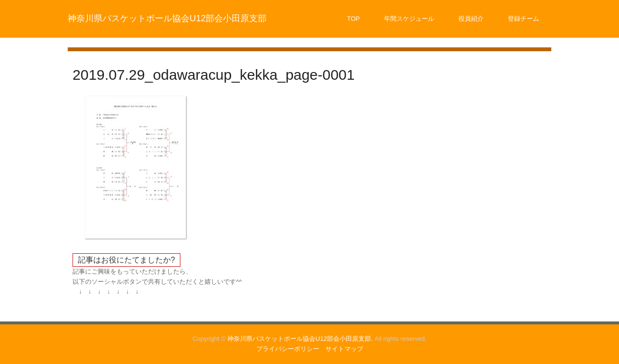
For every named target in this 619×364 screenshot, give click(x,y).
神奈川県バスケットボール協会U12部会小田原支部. (300, 339)
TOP (354, 19)
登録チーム (523, 19)
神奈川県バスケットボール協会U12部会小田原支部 (167, 18)
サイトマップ (344, 349)
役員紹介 (471, 19)
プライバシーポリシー (288, 349)
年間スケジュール (409, 19)
